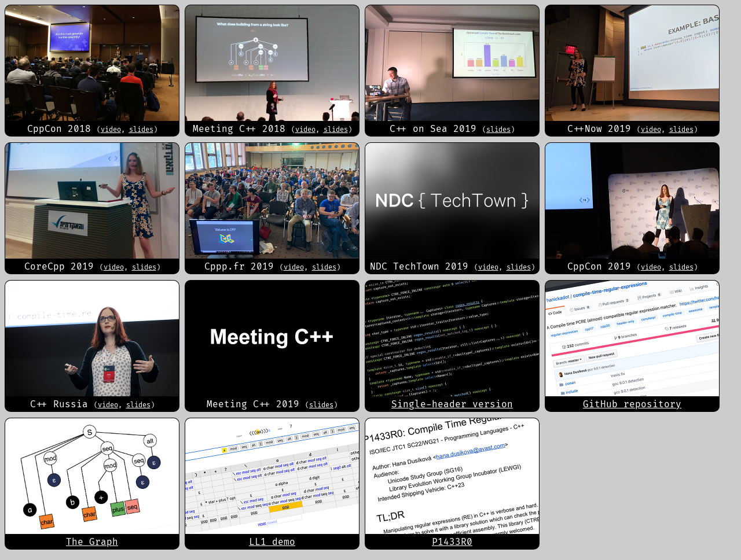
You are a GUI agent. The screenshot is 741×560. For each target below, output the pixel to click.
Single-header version (452, 404)
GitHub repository (632, 404)
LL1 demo (272, 542)
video (111, 130)
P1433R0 (452, 542)
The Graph (92, 542)
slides (141, 130)
